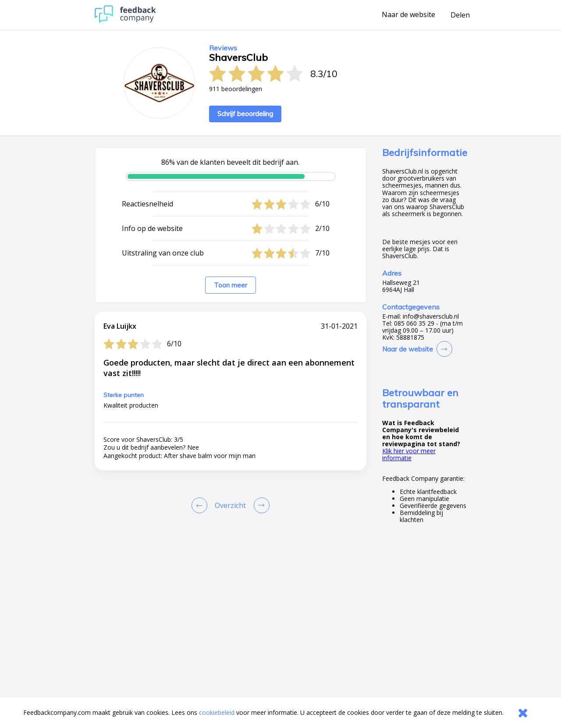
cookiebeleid (217, 712)
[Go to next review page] (260, 505)
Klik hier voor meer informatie (409, 454)
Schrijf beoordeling (245, 114)
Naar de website (408, 15)
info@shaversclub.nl (431, 316)
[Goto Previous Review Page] (201, 505)
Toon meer (231, 285)
